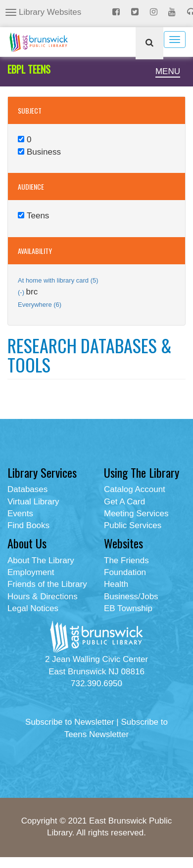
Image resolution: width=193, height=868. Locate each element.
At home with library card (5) (58, 280)
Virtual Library (33, 502)
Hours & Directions (43, 597)
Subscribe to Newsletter (70, 722)
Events (20, 514)
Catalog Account (135, 489)
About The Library (41, 560)
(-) (22, 292)
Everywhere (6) (40, 305)
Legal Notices (33, 608)
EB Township (128, 608)
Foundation (125, 572)
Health (116, 584)
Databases (27, 489)
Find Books (28, 525)
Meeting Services (136, 514)
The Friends (126, 560)
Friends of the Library (47, 584)
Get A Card (124, 502)
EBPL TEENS (29, 69)
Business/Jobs (131, 597)
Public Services (133, 525)
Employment (31, 572)
